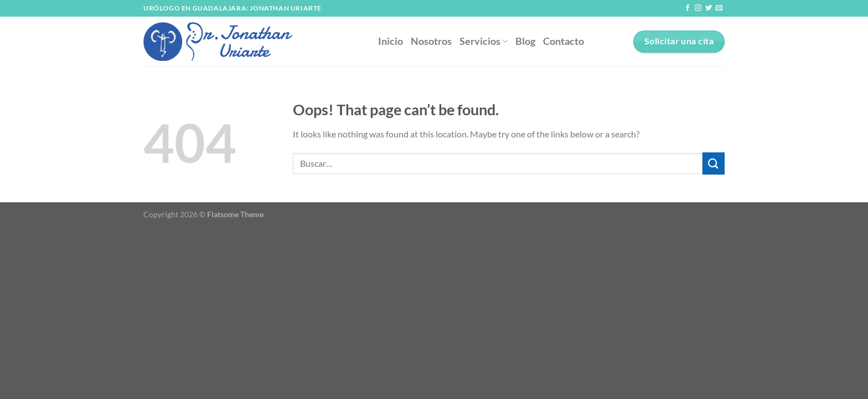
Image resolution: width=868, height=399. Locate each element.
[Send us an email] (719, 8)
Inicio (391, 41)
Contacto (564, 41)
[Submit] (714, 163)
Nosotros (431, 41)
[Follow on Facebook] (688, 8)
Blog (525, 41)
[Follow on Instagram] (698, 8)
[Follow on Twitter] (709, 8)
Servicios (484, 41)
